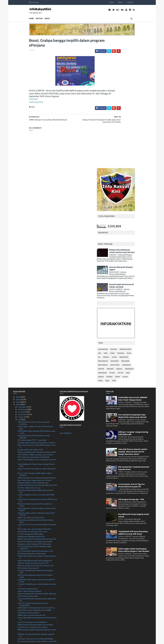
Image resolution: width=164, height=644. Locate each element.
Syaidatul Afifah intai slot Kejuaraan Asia (33, 352)
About (136, 2)
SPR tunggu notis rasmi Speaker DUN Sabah (34, 399)
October (22, 282)
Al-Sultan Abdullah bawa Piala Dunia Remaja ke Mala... (35, 441)
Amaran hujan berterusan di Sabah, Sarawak (137, 155)
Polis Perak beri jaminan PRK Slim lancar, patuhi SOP (37, 587)
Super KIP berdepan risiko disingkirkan (32, 492)
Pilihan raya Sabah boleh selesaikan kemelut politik (37, 322)
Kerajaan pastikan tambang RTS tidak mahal (34, 414)
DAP (115, 223)
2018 (18, 633)
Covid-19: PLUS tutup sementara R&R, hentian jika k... (37, 395)
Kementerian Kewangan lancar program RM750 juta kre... (37, 370)
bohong (130, 219)
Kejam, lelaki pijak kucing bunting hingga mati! (35, 430)
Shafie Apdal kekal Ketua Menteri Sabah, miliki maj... (37, 463)
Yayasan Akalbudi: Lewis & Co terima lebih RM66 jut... (36, 365)
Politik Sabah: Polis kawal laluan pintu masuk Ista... (37, 477)
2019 (18, 631)
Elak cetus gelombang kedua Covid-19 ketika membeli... (35, 547)
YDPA (130, 250)
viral (123, 250)
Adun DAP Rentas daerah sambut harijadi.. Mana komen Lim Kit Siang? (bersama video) (133, 321)
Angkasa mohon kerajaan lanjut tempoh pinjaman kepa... (36, 535)
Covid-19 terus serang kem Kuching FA (32, 497)
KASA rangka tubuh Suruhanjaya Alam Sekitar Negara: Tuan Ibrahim (134, 420)
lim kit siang (131, 235)
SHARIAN (18, 101)
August (21, 287)
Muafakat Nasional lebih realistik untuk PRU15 (35, 621)
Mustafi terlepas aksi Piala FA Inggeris (32, 614)
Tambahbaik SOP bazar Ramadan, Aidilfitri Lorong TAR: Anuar (133, 402)
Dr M (121, 223)
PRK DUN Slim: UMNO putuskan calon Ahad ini (35, 324)
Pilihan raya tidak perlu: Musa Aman (31, 387)
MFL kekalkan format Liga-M (28, 438)
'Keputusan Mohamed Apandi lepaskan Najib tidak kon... (37, 469)
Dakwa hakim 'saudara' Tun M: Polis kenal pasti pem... (35, 297)
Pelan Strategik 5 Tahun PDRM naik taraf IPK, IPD (37, 599)
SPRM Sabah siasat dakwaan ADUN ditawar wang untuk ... (36, 302)
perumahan (118, 242)
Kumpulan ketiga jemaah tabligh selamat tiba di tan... (35, 361)
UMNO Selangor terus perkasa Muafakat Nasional (36, 347)
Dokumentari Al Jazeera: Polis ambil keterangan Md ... (37, 512)
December (22, 277)
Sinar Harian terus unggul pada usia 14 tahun (35, 350)
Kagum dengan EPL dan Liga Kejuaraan (32, 564)
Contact (146, 2)
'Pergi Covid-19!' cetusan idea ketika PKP (33, 525)
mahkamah (142, 235)
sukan (133, 246)
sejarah (125, 246)
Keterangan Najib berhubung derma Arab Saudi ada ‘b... (37, 488)
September (23, 284)
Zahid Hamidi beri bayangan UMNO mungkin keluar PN (37, 591)
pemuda (135, 239)
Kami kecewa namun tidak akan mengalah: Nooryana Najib (33, 568)
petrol (128, 242)
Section (23, 19)
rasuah (117, 246)
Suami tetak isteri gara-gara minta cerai (32, 401)
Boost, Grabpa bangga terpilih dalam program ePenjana (35, 344)
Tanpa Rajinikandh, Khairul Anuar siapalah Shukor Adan (36, 335)
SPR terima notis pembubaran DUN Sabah (33, 327)
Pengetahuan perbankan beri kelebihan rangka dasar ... (35, 391)
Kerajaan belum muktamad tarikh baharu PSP (35, 626)
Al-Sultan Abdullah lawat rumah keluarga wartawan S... (37, 455)
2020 (18, 274)
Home (127, 2)
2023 (18, 267)
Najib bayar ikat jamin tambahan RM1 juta (33, 609)
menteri (117, 239)
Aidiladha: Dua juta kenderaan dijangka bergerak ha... (36, 505)
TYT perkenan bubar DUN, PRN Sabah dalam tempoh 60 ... (35, 417)
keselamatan (119, 231)
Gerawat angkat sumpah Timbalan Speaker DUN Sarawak (36, 384)
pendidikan (145, 239)
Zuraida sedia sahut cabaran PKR (30, 319)
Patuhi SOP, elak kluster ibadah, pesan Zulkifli (35, 411)
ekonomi (137, 223)
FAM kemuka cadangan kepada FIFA (31, 406)
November (22, 279)
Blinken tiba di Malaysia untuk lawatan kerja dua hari (138, 121)
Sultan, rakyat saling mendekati (29, 461)
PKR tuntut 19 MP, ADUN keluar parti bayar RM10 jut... (37, 618)
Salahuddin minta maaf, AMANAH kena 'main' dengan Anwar (133, 268)
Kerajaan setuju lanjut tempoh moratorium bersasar (37, 585)
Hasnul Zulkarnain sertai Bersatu (30, 611)
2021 (18, 272)
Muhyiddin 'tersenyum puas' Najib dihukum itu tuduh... (35, 561)
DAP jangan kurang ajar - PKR (131, 369)
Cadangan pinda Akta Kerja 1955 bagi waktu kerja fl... (36, 603)
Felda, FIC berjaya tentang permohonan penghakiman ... (33, 474)
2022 (18, 269)
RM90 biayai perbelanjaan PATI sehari (32, 597)
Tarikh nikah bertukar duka (28, 466)
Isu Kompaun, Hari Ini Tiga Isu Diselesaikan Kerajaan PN (131, 355)
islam (145, 223)
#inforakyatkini (20, 103)
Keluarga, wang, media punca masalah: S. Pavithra (36, 312)
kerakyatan (140, 227)
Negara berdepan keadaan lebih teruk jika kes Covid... (35, 375)
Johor (130, 227)
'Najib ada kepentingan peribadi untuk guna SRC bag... (36, 517)
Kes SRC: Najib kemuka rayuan (29, 357)
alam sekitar (119, 219)
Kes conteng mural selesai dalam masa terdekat (36, 623)
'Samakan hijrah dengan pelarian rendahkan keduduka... (34, 572)
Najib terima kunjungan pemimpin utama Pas (34, 606)
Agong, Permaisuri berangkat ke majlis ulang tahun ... (37, 339)
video (116, 250)
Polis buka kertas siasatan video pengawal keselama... (34, 293)
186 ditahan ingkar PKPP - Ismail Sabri (32, 310)
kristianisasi (119, 235)
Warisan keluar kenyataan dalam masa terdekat (35, 494)
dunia (128, 223)
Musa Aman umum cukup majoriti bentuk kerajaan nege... (36, 521)
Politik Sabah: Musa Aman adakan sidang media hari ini (37, 427)
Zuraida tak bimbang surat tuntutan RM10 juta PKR (37, 355)
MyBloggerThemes (59, 641)
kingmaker (141, 231)
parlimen (126, 239)
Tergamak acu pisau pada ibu (28, 482)
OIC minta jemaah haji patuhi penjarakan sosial (35, 421)
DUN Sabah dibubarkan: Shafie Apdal (32, 423)
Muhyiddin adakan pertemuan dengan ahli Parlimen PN (37, 577)
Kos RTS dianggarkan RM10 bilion (30, 404)
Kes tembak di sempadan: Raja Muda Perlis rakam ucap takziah (132, 286)
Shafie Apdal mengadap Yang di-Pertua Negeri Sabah (35, 446)
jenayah (122, 227)
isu (115, 227)
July (20, 289)
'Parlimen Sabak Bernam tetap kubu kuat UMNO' (36, 594)
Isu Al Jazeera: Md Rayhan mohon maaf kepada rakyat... (35, 556)
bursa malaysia (141, 219)
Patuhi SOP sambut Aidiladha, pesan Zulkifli (34, 480)
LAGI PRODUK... (66, 303)
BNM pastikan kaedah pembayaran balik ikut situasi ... (37, 500)
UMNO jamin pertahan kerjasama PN (31, 485)
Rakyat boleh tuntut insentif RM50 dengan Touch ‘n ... (37, 316)
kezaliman (130, 231)
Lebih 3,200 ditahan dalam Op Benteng (32, 553)
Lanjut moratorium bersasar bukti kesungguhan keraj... (36, 542)
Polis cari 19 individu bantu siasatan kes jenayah (36, 527)
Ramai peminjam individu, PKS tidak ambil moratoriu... (33, 581)
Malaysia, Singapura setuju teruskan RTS (33, 433)
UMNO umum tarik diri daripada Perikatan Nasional (37, 409)
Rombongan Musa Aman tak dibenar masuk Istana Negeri (37, 379)
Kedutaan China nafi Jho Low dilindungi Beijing (35, 508)
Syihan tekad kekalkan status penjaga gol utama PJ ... (37, 330)
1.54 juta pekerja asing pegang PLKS (31, 628)
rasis (144, 242)
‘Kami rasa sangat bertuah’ (28, 458)
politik (136, 242)
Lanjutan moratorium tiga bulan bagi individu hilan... (37, 550)
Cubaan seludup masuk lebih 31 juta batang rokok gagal (36, 531)
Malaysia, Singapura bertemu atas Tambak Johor (36, 435)
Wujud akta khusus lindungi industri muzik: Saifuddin (34, 306)
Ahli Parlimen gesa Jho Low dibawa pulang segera (36, 539)
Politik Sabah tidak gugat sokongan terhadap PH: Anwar (36, 450)
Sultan (141, 246)
